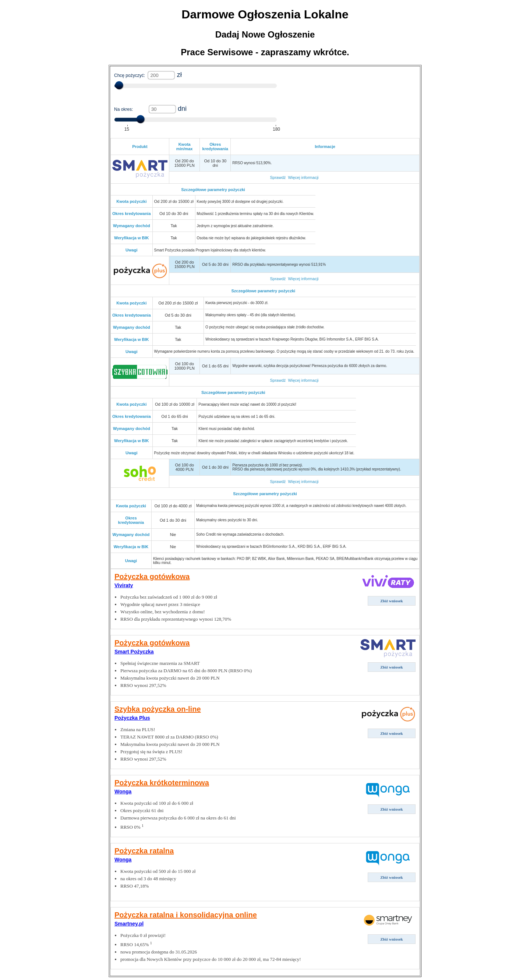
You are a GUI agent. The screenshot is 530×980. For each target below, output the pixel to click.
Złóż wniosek (391, 601)
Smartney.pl (129, 924)
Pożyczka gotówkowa (152, 577)
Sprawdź (278, 177)
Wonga (123, 792)
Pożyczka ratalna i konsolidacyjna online (186, 915)
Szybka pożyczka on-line (158, 709)
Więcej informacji (303, 177)
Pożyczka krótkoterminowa (162, 783)
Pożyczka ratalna (144, 851)
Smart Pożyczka (134, 652)
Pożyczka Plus (132, 718)
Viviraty (124, 585)
